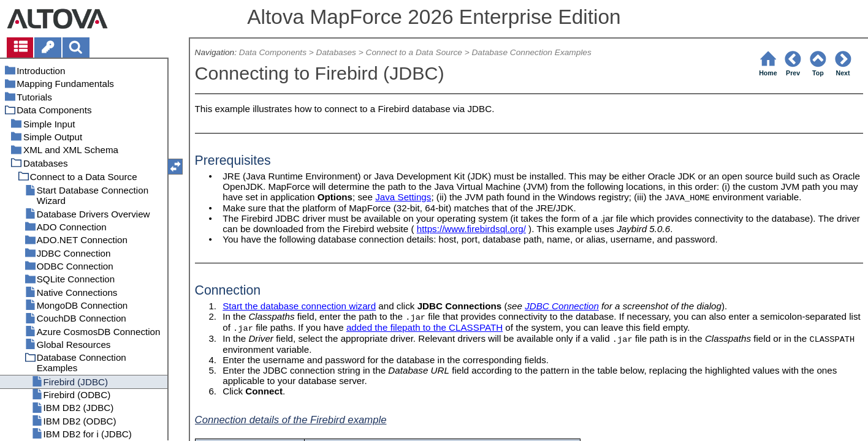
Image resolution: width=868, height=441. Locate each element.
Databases (336, 52)
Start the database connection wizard (299, 306)
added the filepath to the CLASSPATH (424, 327)
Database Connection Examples (531, 52)
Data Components (273, 52)
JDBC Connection (562, 306)
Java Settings (403, 197)
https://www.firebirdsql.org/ (471, 229)
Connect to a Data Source (414, 52)
